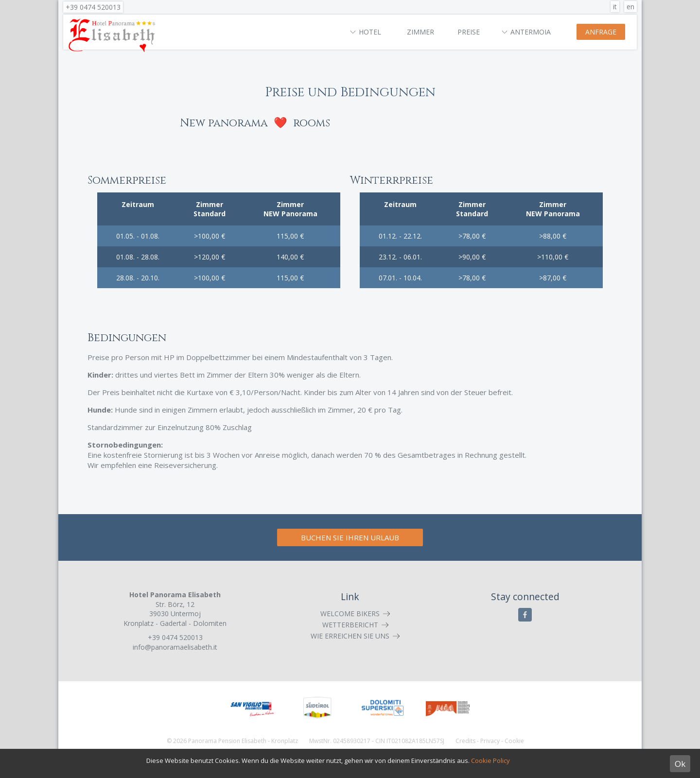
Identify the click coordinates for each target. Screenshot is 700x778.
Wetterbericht (350, 625)
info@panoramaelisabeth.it (175, 647)
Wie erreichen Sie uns (350, 636)
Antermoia (531, 32)
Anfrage (601, 32)
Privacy (490, 741)
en (630, 7)
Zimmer (420, 32)
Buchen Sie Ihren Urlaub (350, 537)
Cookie (514, 741)
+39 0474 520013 (93, 7)
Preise (469, 32)
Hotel (370, 32)
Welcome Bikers (350, 614)
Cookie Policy (490, 761)
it (615, 7)
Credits (465, 741)
